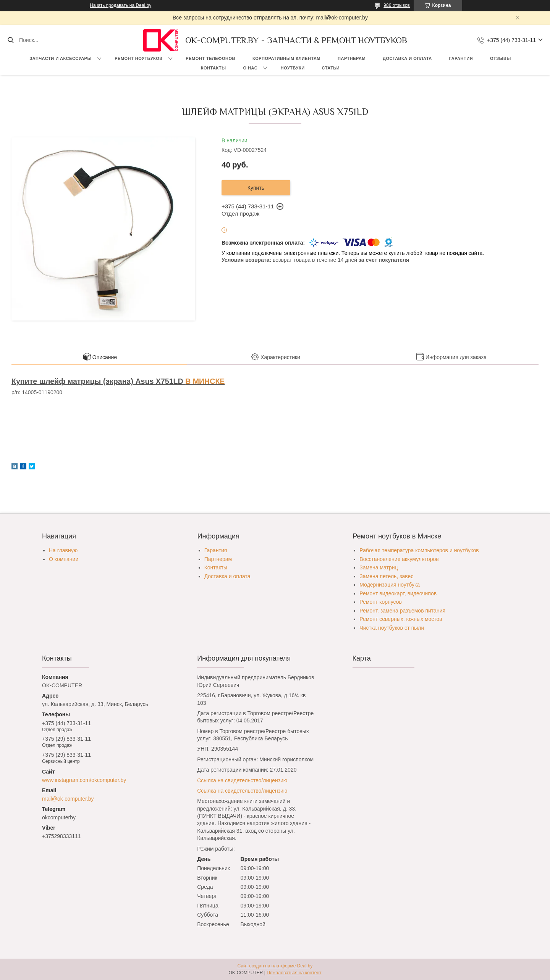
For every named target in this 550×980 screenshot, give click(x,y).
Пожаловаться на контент (294, 973)
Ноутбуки (293, 68)
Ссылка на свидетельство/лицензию (242, 780)
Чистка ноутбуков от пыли (392, 628)
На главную (63, 550)
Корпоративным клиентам (286, 58)
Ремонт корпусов (381, 602)
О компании (64, 559)
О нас (250, 68)
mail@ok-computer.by (68, 799)
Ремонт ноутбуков (139, 58)
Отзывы (501, 58)
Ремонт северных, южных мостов (401, 619)
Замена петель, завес (386, 576)
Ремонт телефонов (210, 58)
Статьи (331, 68)
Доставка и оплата (407, 58)
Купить (256, 188)
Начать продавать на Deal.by (121, 5)
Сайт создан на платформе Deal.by (275, 966)
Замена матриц (379, 567)
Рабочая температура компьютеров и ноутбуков (419, 550)
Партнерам (352, 58)
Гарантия (461, 58)
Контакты (214, 68)
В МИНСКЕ (205, 381)
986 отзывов (397, 5)
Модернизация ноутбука (390, 585)
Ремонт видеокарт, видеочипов (398, 593)
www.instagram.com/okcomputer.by (84, 780)
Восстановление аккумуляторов (399, 559)
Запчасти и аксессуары (60, 58)
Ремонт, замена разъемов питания (402, 611)
